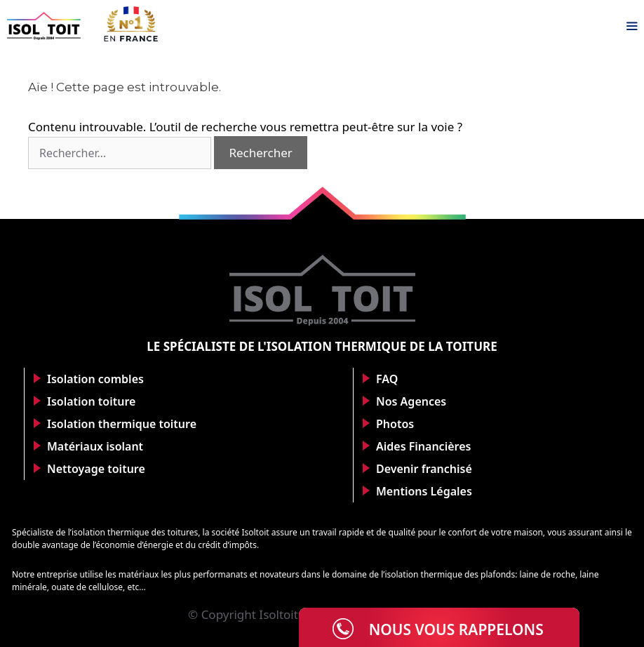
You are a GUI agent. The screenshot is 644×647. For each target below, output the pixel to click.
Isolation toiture (91, 401)
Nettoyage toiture (96, 469)
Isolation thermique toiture (122, 424)
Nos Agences (411, 401)
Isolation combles (95, 379)
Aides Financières (423, 446)
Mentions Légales (424, 491)
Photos (395, 424)
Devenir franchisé (424, 469)
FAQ (387, 379)
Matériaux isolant (95, 446)
